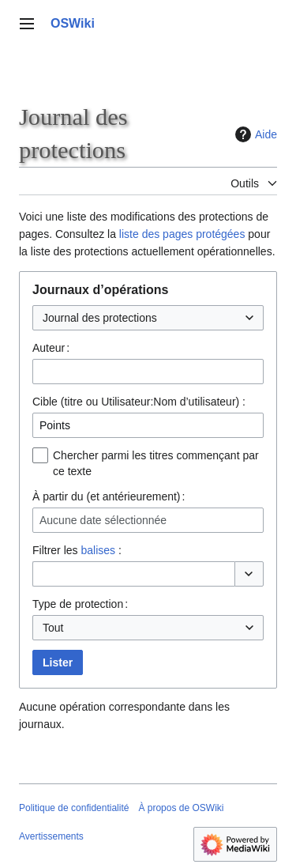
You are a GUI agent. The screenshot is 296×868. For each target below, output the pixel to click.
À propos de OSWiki (181, 808)
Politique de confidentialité (74, 808)
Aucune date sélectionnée (103, 520)
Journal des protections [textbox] (100, 318)
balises (98, 550)
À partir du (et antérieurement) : (109, 496)
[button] (249, 574)
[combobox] (148, 318)
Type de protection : (80, 604)
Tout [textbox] (53, 628)
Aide (254, 134)
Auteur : (51, 348)
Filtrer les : (77, 550)
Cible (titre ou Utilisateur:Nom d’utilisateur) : (139, 402)
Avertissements (51, 836)
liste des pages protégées (182, 234)
